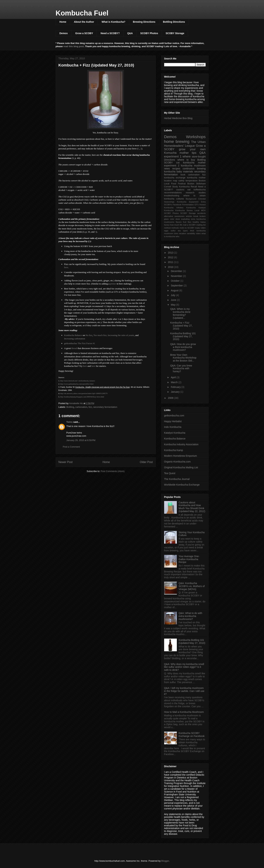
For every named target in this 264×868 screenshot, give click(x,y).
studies (202, 193)
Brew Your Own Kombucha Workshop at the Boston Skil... (183, 358)
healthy (196, 222)
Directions (170, 160)
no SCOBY (190, 228)
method (167, 228)
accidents (201, 213)
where (187, 156)
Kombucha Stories (184, 210)
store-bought (199, 157)
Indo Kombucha (173, 427)
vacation (182, 233)
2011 (171, 262)
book (183, 175)
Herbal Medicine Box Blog (178, 118)
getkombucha (70, 343)
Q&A (130, 33)
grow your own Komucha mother (185, 151)
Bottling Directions (174, 22)
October (176, 281)
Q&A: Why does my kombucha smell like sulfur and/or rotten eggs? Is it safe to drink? (184, 667)
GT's (196, 205)
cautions (180, 190)
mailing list (201, 225)
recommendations (173, 193)
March (175, 382)
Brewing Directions (144, 22)
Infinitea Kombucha (186, 208)
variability (191, 233)
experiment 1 (173, 156)
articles (189, 216)
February (176, 387)
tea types (183, 231)
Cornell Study (171, 187)
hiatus (203, 222)
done (178, 219)
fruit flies (187, 222)
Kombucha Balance (73, 335)
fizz (90, 407)
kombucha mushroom (193, 166)
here (66, 267)
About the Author (84, 22)
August (175, 290)
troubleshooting (172, 196)
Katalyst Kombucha (175, 433)
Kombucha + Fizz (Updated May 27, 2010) (181, 326)
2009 (171, 398)
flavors (179, 222)
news (167, 169)
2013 (171, 253)
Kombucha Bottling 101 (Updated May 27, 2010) (183, 336)
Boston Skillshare (197, 184)
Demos (64, 33)
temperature (192, 181)
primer (113, 284)
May (173, 305)
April (174, 377)
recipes (176, 169)
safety (181, 181)
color (172, 219)
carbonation (81, 407)
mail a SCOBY (189, 225)
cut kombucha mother (191, 163)
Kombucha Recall (188, 187)
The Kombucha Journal (177, 479)
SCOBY (168, 163)
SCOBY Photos (149, 33)
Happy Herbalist (173, 421)
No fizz (89, 335)
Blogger (165, 861)
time (176, 233)
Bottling (70, 407)
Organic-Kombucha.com (177, 462)
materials (188, 172)
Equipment (194, 202)
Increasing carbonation (75, 339)
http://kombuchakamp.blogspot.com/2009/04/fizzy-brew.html (82, 397)
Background (191, 199)
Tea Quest (170, 473)
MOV (203, 210)
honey (167, 225)
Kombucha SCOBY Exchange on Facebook (192, 735)
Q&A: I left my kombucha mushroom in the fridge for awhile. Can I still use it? (184, 691)
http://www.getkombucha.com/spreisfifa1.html (77, 384)
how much (175, 225)
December (177, 271)
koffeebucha (200, 190)
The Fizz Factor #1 (86, 343)
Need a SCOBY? (110, 33)
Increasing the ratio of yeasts (121, 335)
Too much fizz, (100, 335)
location (168, 181)
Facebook (177, 205)
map (175, 181)
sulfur (173, 231)
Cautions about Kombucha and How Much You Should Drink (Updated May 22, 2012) (192, 507)
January (176, 392)
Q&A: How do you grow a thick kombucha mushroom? (183, 347)
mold (182, 228)
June (174, 300)
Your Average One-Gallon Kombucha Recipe (189, 559)
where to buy (186, 160)
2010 (171, 267)
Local (197, 210)
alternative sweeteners (174, 216)
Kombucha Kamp (174, 450)
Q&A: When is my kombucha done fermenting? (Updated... (180, 313)
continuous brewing (194, 169)
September (177, 286)
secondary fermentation (105, 407)
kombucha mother (196, 178)
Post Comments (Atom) (113, 471)
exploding (185, 219)
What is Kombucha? (114, 22)
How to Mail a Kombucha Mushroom (184, 712)
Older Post (146, 462)
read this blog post (74, 46)
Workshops (196, 137)
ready (197, 228)
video (198, 233)
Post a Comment (71, 447)
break (196, 216)
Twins (70, 422)
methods (175, 228)
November (177, 276)
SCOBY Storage (175, 33)
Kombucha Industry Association (181, 444)
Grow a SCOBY (84, 33)
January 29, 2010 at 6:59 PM (81, 440)
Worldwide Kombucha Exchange (182, 485)
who (177, 236)
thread (74, 348)
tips (194, 153)
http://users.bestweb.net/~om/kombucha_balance (78, 381)
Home (63, 22)
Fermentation (188, 205)
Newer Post (66, 462)
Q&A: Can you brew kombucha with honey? (181, 369)
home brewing (177, 142)
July (173, 295)
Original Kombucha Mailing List (181, 467)
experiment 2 (172, 166)
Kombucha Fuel (82, 13)
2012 (171, 257)
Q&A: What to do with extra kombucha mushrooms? (190, 616)
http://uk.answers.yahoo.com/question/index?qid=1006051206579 (84, 393)
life (181, 225)
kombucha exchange (175, 178)
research (190, 193)
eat (189, 190)
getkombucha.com (174, 416)
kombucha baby (173, 172)
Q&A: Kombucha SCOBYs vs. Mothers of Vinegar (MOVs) (192, 586)
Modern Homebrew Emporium (181, 456)
